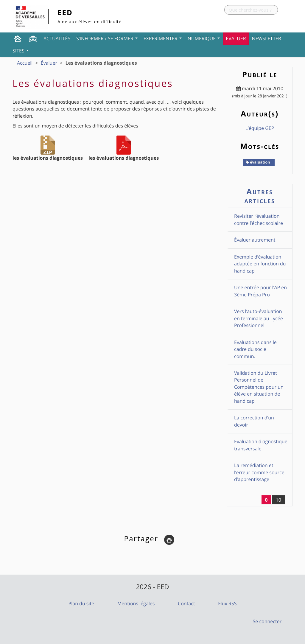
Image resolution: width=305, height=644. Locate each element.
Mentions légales (136, 603)
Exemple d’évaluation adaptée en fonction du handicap (260, 264)
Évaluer (236, 38)
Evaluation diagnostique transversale (261, 445)
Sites (21, 51)
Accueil (25, 63)
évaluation (258, 162)
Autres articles (260, 196)
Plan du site (81, 603)
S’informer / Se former (107, 38)
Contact (186, 603)
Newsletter (267, 38)
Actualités (57, 38)
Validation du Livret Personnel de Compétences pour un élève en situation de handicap (259, 387)
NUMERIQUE (204, 38)
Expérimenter (163, 38)
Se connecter (267, 621)
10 (278, 500)
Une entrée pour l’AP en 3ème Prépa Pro (260, 291)
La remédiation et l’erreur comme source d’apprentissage (259, 472)
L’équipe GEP (260, 128)
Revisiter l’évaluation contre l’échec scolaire (259, 219)
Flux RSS (227, 603)
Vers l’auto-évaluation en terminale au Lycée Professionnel (259, 318)
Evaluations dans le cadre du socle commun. (255, 349)
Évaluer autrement (255, 240)
